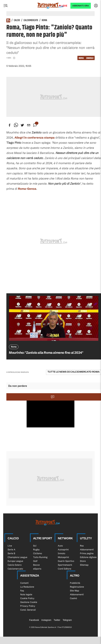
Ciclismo (38, 553)
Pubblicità (75, 583)
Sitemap (84, 565)
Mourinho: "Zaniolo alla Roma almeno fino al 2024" (46, 353)
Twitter (57, 620)
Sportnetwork (65, 565)
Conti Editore (65, 569)
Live (64, 6)
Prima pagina (87, 553)
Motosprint (63, 557)
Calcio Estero (15, 565)
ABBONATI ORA (81, 6)
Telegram (67, 620)
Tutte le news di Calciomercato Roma (74, 372)
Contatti (24, 583)
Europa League (15, 561)
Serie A (11, 550)
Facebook (34, 620)
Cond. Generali (28, 610)
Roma (44, 20)
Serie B (11, 553)
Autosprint (63, 550)
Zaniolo (90, 58)
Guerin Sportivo (66, 561)
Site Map (74, 591)
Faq (22, 591)
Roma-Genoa (27, 189)
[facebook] (10, 125)
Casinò (73, 598)
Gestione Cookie (29, 602)
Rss (82, 546)
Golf (35, 561)
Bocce (36, 565)
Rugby (36, 550)
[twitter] (22, 125)
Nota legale (26, 594)
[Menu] (5, 6)
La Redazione (27, 587)
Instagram (46, 620)
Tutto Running (40, 557)
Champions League (17, 557)
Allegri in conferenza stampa (35, 138)
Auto (60, 546)
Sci (35, 546)
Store (83, 561)
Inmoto (61, 553)
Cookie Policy (27, 598)
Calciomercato (31, 20)
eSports (37, 569)
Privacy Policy (28, 606)
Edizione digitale (88, 557)
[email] (29, 125)
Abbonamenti (87, 550)
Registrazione (77, 587)
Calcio (17, 20)
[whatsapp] (16, 125)
